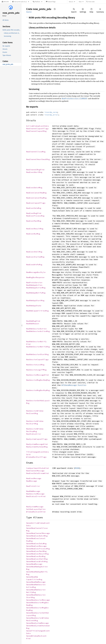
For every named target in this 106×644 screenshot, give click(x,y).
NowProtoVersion (34, 282)
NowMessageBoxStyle (36, 272)
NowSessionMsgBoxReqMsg (38, 380)
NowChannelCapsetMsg (36, 131)
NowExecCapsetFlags (36, 203)
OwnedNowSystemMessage (37, 623)
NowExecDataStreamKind (37, 473)
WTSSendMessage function (74, 385)
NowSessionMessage (35, 494)
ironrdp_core (51, 112)
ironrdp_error (51, 115)
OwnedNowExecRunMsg (36, 556)
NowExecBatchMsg (34, 188)
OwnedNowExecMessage (36, 546)
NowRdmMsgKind (33, 321)
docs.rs (71, 2)
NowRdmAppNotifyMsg (36, 293)
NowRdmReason (33, 324)
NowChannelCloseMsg (36, 152)
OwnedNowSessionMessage (38, 600)
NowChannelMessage (35, 471)
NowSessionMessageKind (37, 375)
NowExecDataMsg (34, 208)
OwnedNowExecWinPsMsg (37, 561)
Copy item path (55, 9)
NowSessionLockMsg (35, 365)
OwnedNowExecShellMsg (37, 559)
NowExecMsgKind (34, 213)
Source (29, 12)
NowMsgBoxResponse (35, 277)
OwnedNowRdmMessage (36, 582)
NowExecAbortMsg (34, 172)
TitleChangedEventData (37, 452)
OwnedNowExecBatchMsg (37, 536)
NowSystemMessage (35, 507)
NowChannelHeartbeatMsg (38, 159)
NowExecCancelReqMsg (36, 193)
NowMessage (32, 481)
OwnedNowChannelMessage (38, 533)
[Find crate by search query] (97, 2)
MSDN (77, 468)
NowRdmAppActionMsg (36, 288)
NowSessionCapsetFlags (37, 359)
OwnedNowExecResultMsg (37, 554)
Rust (80, 2)
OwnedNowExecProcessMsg (38, 549)
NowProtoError (33, 486)
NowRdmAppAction (34, 285)
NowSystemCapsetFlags (37, 439)
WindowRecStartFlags (36, 457)
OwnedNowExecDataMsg (36, 543)
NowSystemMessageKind (37, 444)
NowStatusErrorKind (36, 496)
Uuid (28, 454)
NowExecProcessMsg (35, 216)
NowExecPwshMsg (34, 221)
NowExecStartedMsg (35, 257)
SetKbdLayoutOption (36, 509)
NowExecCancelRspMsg (36, 198)
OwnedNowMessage (34, 564)
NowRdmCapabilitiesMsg (37, 311)
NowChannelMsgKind (35, 170)
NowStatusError (34, 434)
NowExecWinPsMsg (34, 265)
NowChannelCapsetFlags (37, 129)
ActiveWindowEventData (37, 126)
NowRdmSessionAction (36, 329)
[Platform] (38, 2)
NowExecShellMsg (34, 252)
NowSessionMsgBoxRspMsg (38, 390)
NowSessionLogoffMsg (36, 370)
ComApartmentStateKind (37, 468)
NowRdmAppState (34, 306)
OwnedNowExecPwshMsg (36, 551)
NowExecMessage (34, 478)
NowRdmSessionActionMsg (38, 331)
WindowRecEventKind (36, 512)
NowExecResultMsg (35, 229)
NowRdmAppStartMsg (35, 300)
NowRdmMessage (33, 491)
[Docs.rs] (5, 2)
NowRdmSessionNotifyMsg (38, 347)
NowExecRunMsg (33, 234)
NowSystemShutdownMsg (37, 447)
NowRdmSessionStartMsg (37, 354)
